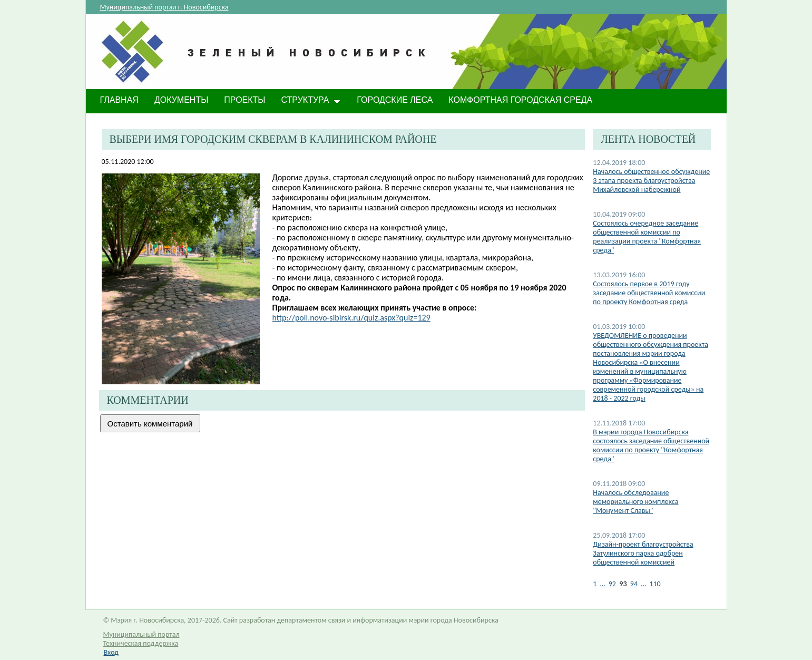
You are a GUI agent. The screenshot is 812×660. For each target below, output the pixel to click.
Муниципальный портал (141, 634)
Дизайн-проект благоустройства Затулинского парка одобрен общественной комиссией (643, 553)
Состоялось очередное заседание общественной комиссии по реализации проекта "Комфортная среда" (647, 237)
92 (612, 584)
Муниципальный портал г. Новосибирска (164, 7)
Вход (111, 652)
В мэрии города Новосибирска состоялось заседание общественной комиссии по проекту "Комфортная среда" (651, 445)
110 (655, 584)
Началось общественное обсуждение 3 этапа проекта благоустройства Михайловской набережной (651, 181)
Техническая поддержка (141, 643)
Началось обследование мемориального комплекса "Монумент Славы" (635, 502)
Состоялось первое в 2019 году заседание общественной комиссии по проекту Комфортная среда (649, 293)
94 (634, 584)
